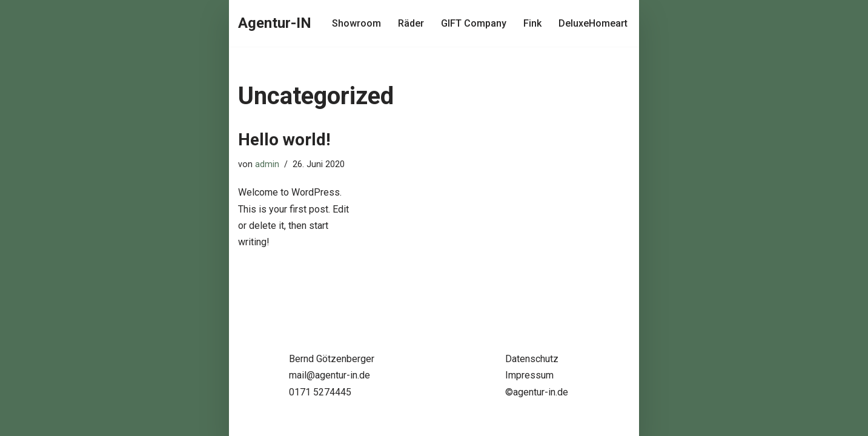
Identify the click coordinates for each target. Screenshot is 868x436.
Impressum (529, 375)
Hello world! (284, 140)
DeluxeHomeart (593, 23)
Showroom (356, 23)
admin (267, 164)
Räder (411, 23)
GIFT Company (474, 23)
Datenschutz (532, 359)
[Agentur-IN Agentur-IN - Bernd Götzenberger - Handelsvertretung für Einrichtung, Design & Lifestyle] (275, 23)
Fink (532, 23)
